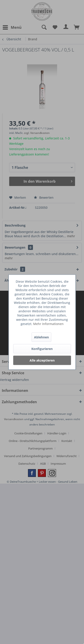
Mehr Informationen (48, 324)
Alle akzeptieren (42, 360)
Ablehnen (41, 337)
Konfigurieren (42, 349)
